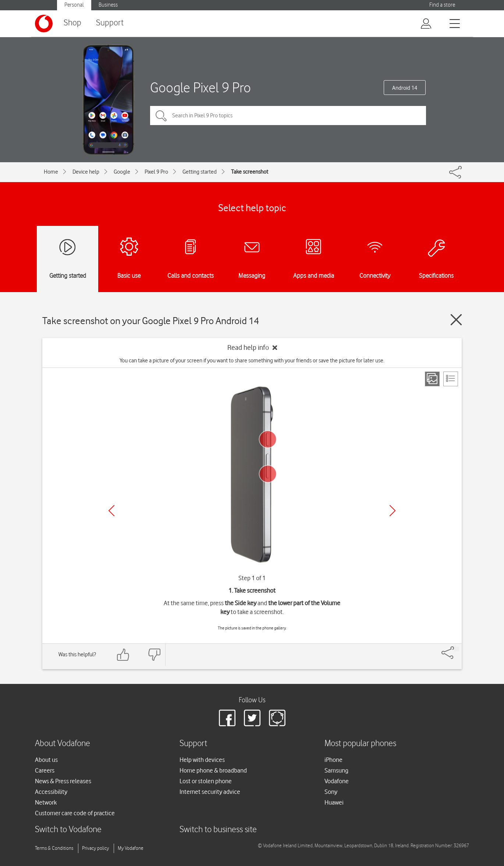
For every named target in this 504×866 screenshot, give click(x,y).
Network (46, 802)
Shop (72, 23)
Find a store (442, 5)
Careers (45, 770)
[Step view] (432, 379)
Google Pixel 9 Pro (200, 87)
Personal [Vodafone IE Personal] (74, 5)
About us (46, 760)
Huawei (334, 802)
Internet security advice (210, 792)
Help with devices (202, 760)
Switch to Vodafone (68, 830)
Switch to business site (218, 830)
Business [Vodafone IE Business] (108, 5)
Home (51, 172)
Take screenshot (250, 172)
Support (110, 23)
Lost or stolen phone (206, 781)
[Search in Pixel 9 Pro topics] (288, 116)
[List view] (451, 379)
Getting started (200, 172)
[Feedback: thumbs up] (123, 655)
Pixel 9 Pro (156, 172)
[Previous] (111, 511)
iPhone (333, 760)
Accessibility (51, 792)
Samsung (336, 770)
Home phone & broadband (213, 770)
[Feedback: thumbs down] (154, 655)
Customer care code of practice (75, 813)
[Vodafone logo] (44, 24)
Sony (331, 792)
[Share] (457, 649)
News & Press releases (63, 781)
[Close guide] (456, 320)
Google (122, 172)
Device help (86, 172)
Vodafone (337, 781)
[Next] (393, 511)
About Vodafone (63, 744)
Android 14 (405, 88)
